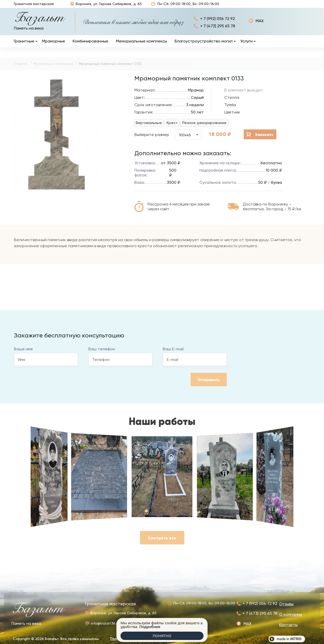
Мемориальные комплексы (141, 46)
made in (289, 639)
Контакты (301, 7)
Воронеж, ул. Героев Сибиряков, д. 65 (106, 6)
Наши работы (243, 7)
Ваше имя (23, 354)
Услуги (246, 46)
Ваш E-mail (173, 354)
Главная (21, 69)
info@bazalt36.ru (105, 623)
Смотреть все (162, 543)
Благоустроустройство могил (204, 46)
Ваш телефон (102, 354)
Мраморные (54, 46)
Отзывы (224, 7)
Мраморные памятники (53, 69)
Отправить (209, 385)
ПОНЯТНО (162, 636)
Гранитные (24, 46)
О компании (275, 7)
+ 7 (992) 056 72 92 (218, 24)
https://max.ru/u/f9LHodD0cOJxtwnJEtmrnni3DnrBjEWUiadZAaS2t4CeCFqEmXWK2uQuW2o (256, 26)
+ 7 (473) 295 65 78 (218, 31)
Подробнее (150, 627)
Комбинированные (90, 46)
